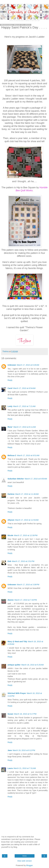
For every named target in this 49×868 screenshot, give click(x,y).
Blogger (29, 865)
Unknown (12, 365)
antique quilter (14, 665)
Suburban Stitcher (16, 479)
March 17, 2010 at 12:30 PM (26, 535)
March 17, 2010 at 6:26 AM (28, 365)
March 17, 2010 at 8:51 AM (28, 455)
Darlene (11, 494)
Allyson (11, 520)
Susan (10, 714)
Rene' (10, 427)
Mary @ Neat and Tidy (17, 642)
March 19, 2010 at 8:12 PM (24, 750)
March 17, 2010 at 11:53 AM (27, 520)
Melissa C (12, 455)
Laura (10, 768)
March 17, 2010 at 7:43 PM (26, 600)
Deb (9, 561)
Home (24, 856)
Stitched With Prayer (17, 693)
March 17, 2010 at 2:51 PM (23, 561)
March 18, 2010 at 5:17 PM (25, 714)
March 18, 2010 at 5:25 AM (32, 665)
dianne (11, 600)
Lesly (10, 406)
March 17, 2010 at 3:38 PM (28, 585)
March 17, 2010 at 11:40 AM (27, 494)
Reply (10, 380)
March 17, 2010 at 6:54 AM (24, 388)
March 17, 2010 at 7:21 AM (24, 406)
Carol (10, 388)
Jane (10, 750)
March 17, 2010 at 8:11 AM (25, 427)
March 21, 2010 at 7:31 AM (25, 768)
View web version (25, 861)
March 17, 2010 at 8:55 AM (36, 479)
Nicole (10, 535)
